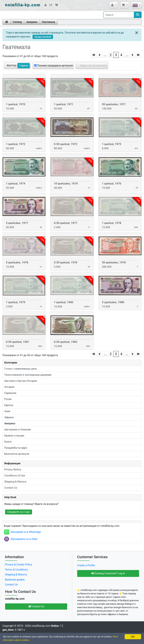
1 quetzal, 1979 (16, 302)
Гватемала (48, 22)
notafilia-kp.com (23, 5)
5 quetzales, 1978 (17, 262)
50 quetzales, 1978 (114, 262)
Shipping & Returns (15, 482)
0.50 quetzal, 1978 (66, 262)
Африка (9, 417)
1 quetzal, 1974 (16, 183)
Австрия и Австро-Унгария (21, 381)
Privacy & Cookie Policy (19, 565)
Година (24, 66)
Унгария (9, 387)
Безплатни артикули (17, 454)
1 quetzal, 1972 (16, 144)
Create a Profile (86, 565)
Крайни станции (14, 436)
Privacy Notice (13, 469)
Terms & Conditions (16, 570)
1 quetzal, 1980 (64, 302)
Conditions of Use (15, 476)
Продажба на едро (16, 448)
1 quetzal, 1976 (112, 183)
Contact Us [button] (36, 606)
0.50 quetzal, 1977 (66, 223)
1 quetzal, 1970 (16, 104)
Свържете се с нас (19, 512)
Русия (8, 399)
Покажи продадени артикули (55, 66)
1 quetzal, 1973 (112, 144)
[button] (114, 5)
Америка (32, 22)
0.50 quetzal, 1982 (66, 342)
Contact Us (11, 488)
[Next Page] (133, 55)
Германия (10, 393)
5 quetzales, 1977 (17, 223)
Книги (8, 442)
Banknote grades (15, 580)
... (105, 55)
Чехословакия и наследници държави (28, 375)
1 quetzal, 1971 (64, 104)
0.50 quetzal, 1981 (18, 342)
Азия (7, 411)
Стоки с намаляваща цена (20, 369)
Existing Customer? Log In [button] (108, 573)
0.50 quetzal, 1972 (66, 144)
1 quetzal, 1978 (112, 223)
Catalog (17, 22)
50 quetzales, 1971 (114, 104)
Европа (9, 405)
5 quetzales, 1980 (113, 302)
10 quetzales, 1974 (66, 183)
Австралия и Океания (18, 430)
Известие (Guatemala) (93, 66)
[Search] (119, 15)
